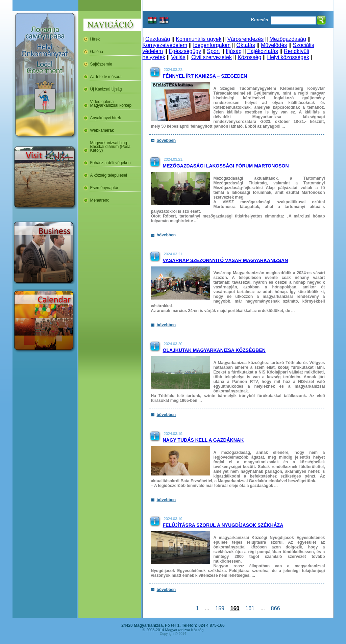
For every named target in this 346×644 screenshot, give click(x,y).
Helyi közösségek (288, 57)
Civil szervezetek (212, 57)
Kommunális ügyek (199, 39)
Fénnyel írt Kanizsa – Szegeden (205, 76)
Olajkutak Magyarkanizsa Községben (214, 350)
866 (275, 608)
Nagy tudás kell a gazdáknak (203, 440)
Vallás (178, 57)
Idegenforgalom (212, 45)
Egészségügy (185, 51)
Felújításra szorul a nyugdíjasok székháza (223, 525)
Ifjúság (234, 51)
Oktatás (246, 45)
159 (220, 608)
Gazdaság (158, 39)
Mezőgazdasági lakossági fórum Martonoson (226, 166)
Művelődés (274, 45)
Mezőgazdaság (288, 39)
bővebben (166, 140)
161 (250, 608)
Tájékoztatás (263, 51)
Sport (213, 51)
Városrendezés (246, 39)
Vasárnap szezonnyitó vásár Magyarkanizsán (226, 260)
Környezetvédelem (165, 45)
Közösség (249, 57)
